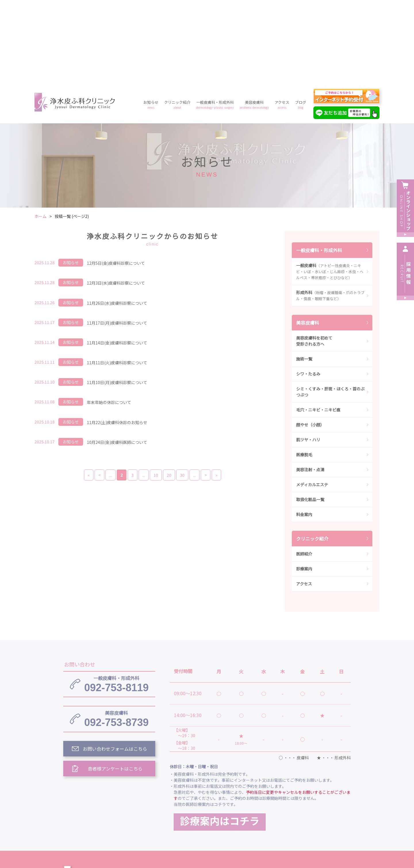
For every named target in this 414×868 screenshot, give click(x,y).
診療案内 (304, 486)
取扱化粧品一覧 (310, 417)
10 (156, 392)
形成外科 (330, 213)
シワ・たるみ (308, 291)
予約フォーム (296, 817)
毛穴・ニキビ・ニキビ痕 (318, 327)
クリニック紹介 (177, 22)
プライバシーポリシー (250, 817)
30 (182, 392)
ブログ (301, 22)
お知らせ (151, 22)
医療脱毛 (304, 372)
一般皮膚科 (330, 189)
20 (169, 392)
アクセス (282, 22)
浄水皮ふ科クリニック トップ (201, 791)
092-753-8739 (116, 636)
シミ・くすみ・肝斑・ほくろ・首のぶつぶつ (330, 309)
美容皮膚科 (254, 22)
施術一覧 (304, 276)
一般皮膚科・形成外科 (215, 22)
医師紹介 (304, 471)
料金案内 (304, 432)
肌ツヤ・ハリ (308, 357)
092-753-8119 (116, 601)
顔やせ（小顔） (310, 342)
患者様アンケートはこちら (115, 686)
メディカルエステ (312, 402)
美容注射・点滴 (310, 387)
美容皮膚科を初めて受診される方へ (314, 258)
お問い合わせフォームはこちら (115, 666)
